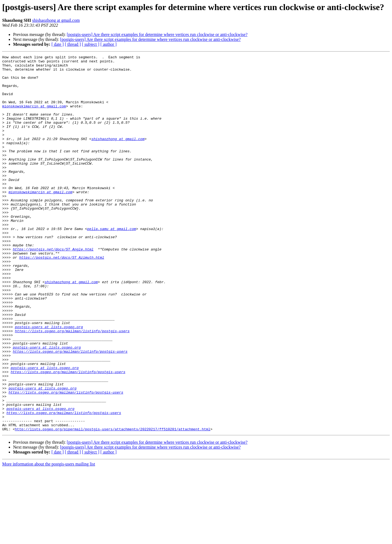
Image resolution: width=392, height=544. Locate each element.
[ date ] (58, 44)
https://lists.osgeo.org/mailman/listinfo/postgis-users (72, 386)
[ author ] (109, 44)
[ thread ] (73, 44)
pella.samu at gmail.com (111, 264)
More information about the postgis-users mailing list (49, 539)
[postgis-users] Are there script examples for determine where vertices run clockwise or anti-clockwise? (157, 34)
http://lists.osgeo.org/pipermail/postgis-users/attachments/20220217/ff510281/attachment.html (113, 504)
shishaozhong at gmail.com (56, 20)
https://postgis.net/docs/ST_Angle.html (53, 288)
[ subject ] (91, 44)
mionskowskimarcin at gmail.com (34, 117)
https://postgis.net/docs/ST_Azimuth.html (62, 298)
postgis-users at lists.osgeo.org (49, 382)
